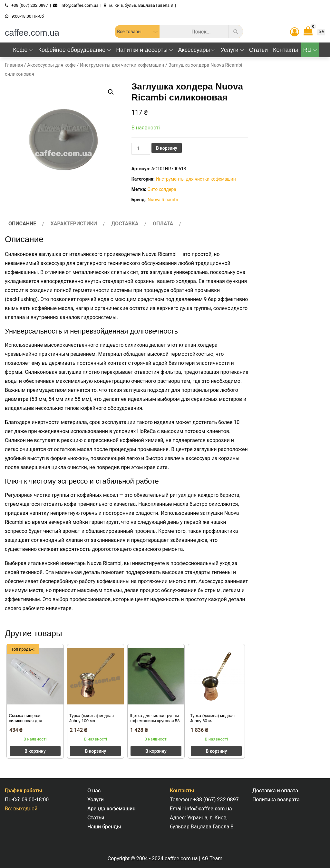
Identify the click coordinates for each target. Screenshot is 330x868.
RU (310, 50)
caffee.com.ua (32, 33)
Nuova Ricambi (163, 200)
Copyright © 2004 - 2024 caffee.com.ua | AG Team (165, 859)
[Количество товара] (141, 149)
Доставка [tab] (125, 224)
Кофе (23, 50)
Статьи (258, 50)
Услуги (232, 50)
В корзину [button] (35, 751)
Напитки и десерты (144, 50)
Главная (14, 65)
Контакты (286, 50)
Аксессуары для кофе (51, 65)
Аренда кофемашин (112, 809)
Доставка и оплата (275, 791)
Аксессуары (197, 50)
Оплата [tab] (163, 224)
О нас (94, 791)
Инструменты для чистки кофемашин (122, 65)
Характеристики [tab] (74, 224)
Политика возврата (276, 800)
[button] (111, 92)
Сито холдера (162, 189)
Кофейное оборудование (75, 50)
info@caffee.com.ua (208, 809)
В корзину (167, 148)
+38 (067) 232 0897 (216, 800)
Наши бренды (104, 827)
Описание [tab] (22, 224)
